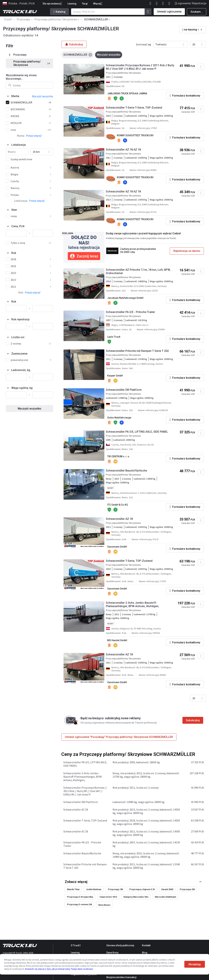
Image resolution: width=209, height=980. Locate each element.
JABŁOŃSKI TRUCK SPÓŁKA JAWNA (127, 93)
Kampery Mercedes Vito (136, 897)
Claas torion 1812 (108, 897)
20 (194, 44)
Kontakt (146, 945)
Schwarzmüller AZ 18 (119, 519)
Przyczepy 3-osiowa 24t (79, 904)
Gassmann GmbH (117, 547)
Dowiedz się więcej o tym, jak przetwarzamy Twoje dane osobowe (59, 969)
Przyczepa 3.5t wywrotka (80, 897)
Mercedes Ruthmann (165, 897)
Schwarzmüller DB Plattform (124, 390)
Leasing (72, 4)
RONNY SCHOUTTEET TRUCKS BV (135, 135)
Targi (85, 4)
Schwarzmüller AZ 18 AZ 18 (123, 150)
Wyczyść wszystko (29, 409)
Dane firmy (112, 953)
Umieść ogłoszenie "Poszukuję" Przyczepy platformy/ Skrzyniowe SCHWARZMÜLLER (119, 737)
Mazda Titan (73, 889)
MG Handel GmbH (117, 640)
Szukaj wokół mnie (21, 159)
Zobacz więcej (76, 882)
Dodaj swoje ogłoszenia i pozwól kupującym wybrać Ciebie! (143, 233)
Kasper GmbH (115, 376)
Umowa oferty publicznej (120, 945)
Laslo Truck (114, 337)
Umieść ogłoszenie (169, 12)
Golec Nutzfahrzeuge (119, 418)
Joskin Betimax (94, 889)
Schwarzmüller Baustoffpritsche (126, 471)
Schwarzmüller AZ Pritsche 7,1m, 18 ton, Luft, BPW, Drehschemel (138, 271)
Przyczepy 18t (115, 889)
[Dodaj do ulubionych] (201, 67)
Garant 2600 (167, 889)
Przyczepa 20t (187, 889)
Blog (145, 953)
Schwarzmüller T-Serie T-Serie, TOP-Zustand (134, 108)
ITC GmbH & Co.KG (118, 505)
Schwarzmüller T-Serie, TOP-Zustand (129, 561)
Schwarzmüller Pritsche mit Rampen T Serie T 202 (137, 351)
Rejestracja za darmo (187, 251)
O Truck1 (76, 945)
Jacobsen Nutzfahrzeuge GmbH (125, 298)
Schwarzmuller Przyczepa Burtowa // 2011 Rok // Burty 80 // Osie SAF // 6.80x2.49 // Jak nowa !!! (140, 67)
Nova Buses (104, 905)
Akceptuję (195, 964)
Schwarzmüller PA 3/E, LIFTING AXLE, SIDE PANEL (137, 432)
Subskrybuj (193, 720)
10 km (36, 152)
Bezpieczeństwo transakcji (121, 977)
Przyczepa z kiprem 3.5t (142, 889)
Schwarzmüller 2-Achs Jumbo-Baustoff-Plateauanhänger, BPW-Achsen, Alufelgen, (132, 604)
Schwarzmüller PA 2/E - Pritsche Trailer (130, 312)
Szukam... (197, 12)
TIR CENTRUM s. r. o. (119, 456)
